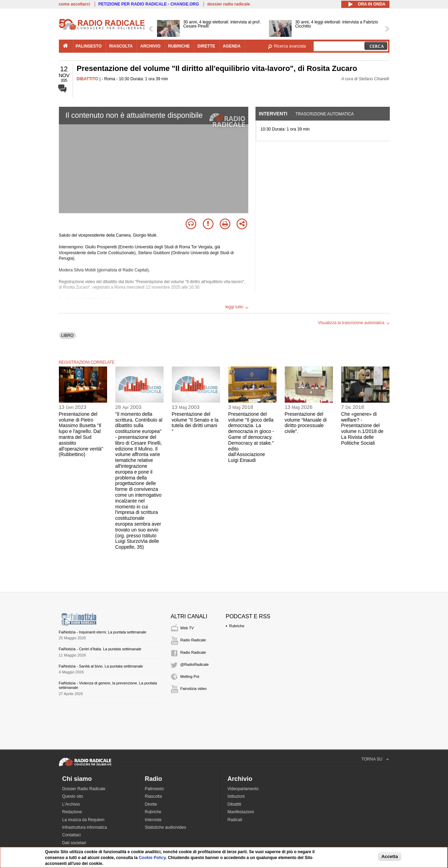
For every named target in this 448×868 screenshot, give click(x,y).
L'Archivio (71, 804)
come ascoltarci (75, 4)
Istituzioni (236, 796)
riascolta (121, 46)
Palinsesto (154, 789)
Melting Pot (190, 676)
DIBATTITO (88, 79)
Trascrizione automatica (325, 114)
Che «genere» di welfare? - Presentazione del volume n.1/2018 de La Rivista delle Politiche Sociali (362, 428)
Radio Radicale (193, 640)
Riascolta (153, 796)
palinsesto (89, 46)
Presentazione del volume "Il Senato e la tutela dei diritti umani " (195, 423)
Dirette (151, 804)
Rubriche (237, 626)
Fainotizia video (194, 689)
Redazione (72, 812)
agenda (232, 46)
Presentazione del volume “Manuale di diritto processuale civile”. (306, 423)
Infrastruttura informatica (85, 827)
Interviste (153, 820)
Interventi (273, 114)
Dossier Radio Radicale (84, 789)
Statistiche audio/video (166, 827)
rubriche (179, 46)
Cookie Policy (152, 858)
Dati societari (74, 843)
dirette (206, 46)
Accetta (389, 856)
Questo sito (73, 796)
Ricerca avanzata (290, 46)
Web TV (187, 628)
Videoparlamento (243, 789)
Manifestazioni (241, 812)
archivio (150, 46)
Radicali (235, 820)
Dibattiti (235, 804)
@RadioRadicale (195, 664)
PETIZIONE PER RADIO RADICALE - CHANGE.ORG (149, 4)
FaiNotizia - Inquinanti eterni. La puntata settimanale (103, 632)
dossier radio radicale (229, 4)
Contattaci (72, 835)
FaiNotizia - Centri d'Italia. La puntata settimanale (100, 649)
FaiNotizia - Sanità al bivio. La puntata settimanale (101, 666)
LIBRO (67, 335)
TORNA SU (372, 759)
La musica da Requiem (84, 820)
